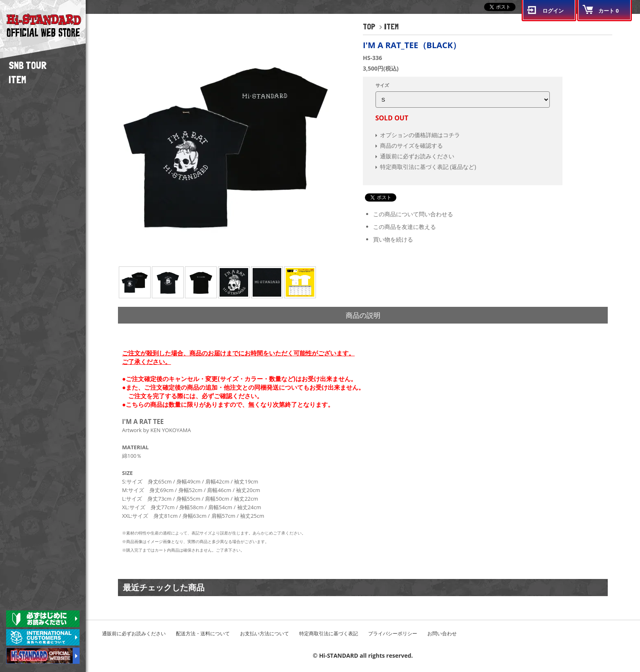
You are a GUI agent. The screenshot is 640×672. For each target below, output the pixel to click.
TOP (369, 27)
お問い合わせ (442, 633)
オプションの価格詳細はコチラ (420, 135)
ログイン (553, 11)
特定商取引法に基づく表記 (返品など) (428, 167)
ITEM (17, 80)
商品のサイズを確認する (411, 145)
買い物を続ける (393, 239)
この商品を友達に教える (404, 227)
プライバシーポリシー (393, 633)
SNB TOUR (28, 65)
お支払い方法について (264, 633)
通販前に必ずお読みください (417, 156)
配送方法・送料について (203, 633)
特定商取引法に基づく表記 (329, 633)
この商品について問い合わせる (413, 214)
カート (609, 11)
